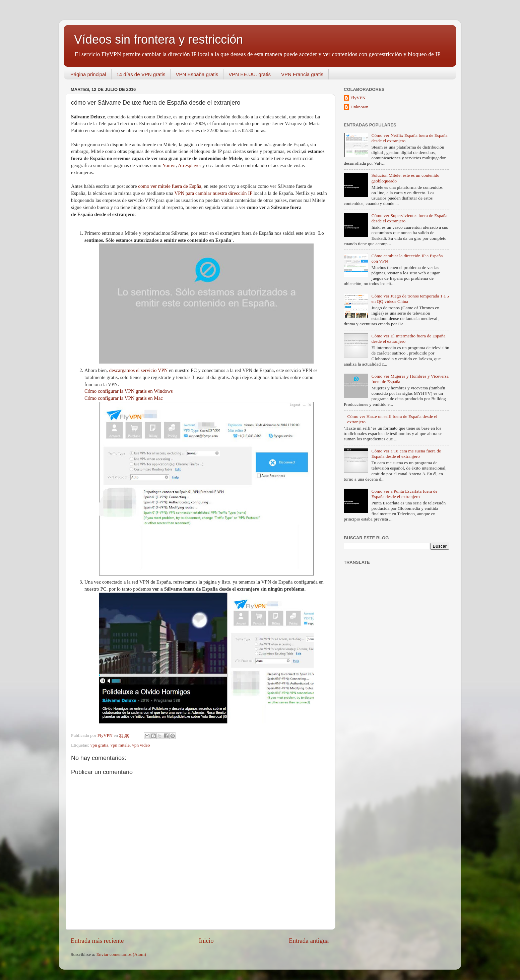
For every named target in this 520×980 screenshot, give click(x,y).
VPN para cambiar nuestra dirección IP (214, 193)
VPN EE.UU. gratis (250, 74)
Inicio (206, 941)
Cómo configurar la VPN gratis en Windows (129, 391)
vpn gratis (99, 745)
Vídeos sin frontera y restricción (158, 39)
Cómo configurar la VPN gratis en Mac (124, 398)
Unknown (359, 107)
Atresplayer (189, 165)
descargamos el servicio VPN (139, 370)
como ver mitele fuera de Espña (170, 186)
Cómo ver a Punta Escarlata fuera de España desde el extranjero (404, 494)
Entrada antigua (309, 941)
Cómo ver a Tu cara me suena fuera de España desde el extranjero (406, 454)
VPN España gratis (197, 74)
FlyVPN (358, 98)
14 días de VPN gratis (141, 74)
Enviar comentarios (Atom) (121, 954)
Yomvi (169, 165)
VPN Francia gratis (302, 74)
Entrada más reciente (97, 941)
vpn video (141, 745)
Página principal (88, 74)
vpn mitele (120, 745)
